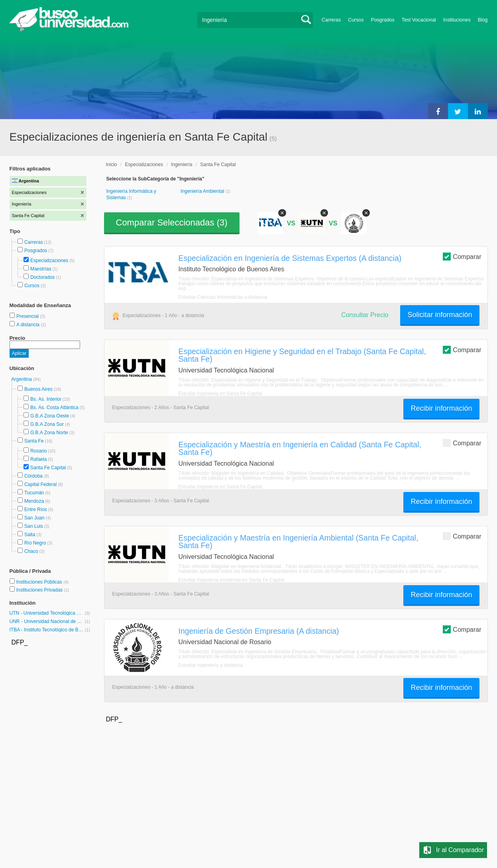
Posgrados (382, 20)
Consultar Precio (365, 315)
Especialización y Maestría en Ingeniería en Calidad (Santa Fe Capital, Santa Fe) (300, 448)
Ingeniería (182, 165)
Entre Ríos (36, 509)
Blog (483, 20)
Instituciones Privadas (42, 590)
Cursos (356, 20)
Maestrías (41, 269)
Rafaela (38, 459)
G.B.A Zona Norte (49, 433)
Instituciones (457, 20)
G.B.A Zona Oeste (50, 416)
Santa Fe (34, 441)
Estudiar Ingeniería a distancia (211, 665)
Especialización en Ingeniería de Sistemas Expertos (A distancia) (290, 258)
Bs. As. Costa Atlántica (54, 408)
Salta (30, 535)
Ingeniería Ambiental (203, 191)
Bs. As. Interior (46, 399)
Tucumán (34, 493)
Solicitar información (440, 315)
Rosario (38, 451)
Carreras (331, 20)
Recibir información (441, 408)
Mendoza (34, 501)
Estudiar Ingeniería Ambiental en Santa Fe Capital (232, 580)
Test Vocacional (419, 20)
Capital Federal (40, 484)
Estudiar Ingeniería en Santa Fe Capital (220, 394)
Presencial (28, 316)
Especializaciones (49, 261)
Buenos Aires (38, 389)
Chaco (31, 551)
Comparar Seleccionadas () (172, 222)
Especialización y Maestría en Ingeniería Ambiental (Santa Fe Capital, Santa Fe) (299, 542)
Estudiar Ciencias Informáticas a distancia (223, 297)
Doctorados (42, 277)
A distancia (28, 325)
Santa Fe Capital (48, 468)
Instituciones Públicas (42, 582)
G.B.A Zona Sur (47, 424)
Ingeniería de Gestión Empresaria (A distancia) (259, 631)
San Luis (34, 526)
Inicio (112, 165)
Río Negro (35, 543)
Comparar (462, 256)
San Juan (34, 518)
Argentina (23, 379)
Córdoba (33, 476)
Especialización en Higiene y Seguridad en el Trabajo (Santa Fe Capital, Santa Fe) (302, 355)
